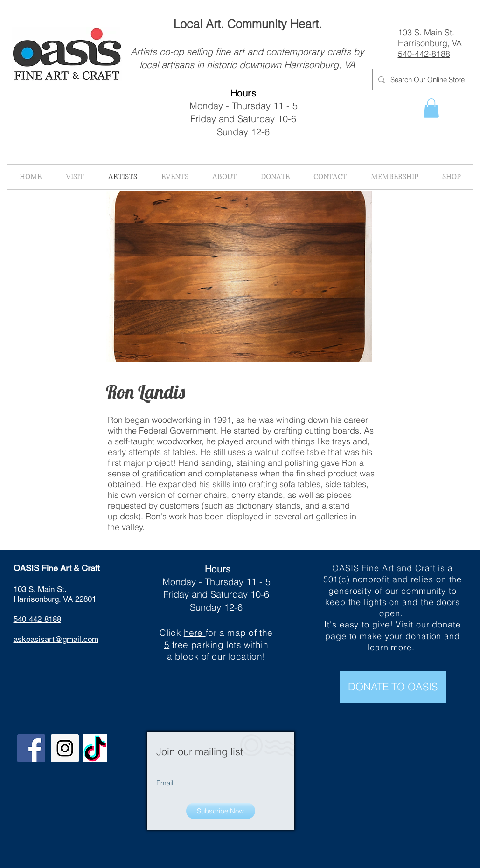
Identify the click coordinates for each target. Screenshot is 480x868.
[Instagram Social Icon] (65, 748)
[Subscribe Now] (221, 811)
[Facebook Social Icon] (31, 748)
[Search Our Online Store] (431, 79)
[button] (431, 108)
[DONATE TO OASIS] (393, 687)
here (195, 633)
